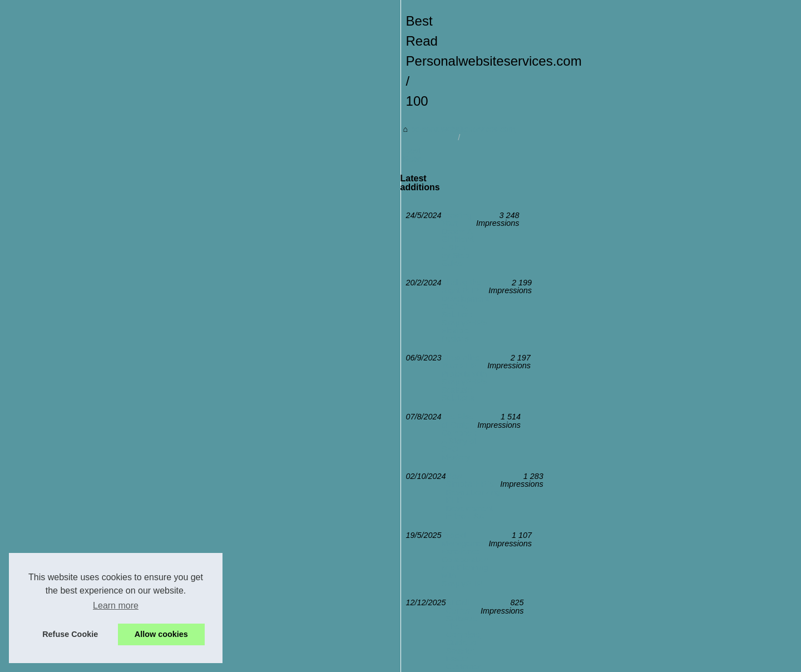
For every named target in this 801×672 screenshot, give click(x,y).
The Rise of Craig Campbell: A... (639, 449)
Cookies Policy (287, 660)
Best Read (211, 337)
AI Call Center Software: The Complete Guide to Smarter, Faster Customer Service (289, 500)
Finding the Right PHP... (624, 398)
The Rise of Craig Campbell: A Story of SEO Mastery (235, 442)
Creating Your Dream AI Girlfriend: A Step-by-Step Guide (242, 385)
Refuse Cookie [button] (70, 634)
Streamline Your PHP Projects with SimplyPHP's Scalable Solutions (261, 423)
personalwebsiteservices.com (130, 337)
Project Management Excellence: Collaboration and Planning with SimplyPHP (279, 481)
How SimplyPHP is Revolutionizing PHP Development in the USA (258, 461)
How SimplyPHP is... (618, 550)
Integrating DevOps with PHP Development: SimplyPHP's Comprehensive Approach (291, 538)
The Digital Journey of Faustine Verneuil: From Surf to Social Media (261, 519)
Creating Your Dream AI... (627, 373)
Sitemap (596, 286)
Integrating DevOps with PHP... (636, 500)
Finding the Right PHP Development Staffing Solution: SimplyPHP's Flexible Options (291, 404)
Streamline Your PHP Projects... (638, 574)
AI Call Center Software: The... (636, 348)
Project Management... (622, 525)
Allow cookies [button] (161, 634)
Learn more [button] (116, 606)
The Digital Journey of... (624, 625)
